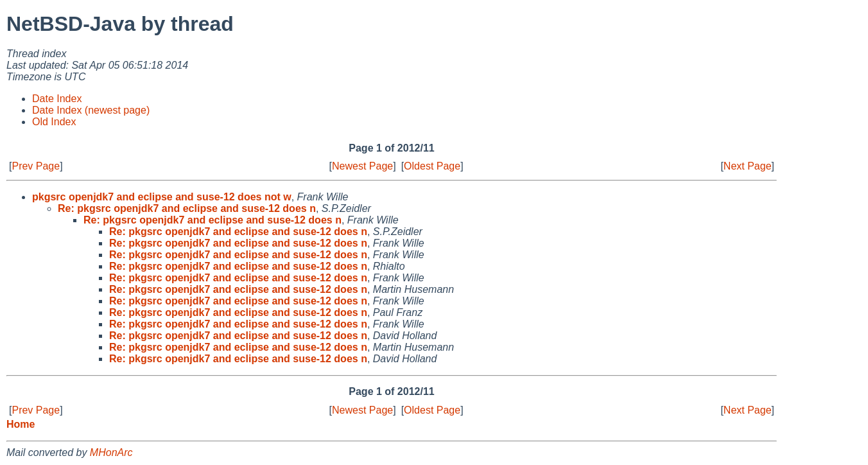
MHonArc (111, 452)
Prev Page (36, 166)
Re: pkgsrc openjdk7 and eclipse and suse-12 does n (187, 208)
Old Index (54, 122)
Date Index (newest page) (91, 110)
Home (21, 424)
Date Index (57, 99)
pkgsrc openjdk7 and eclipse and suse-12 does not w (162, 197)
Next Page (748, 166)
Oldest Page (432, 166)
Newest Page (362, 166)
